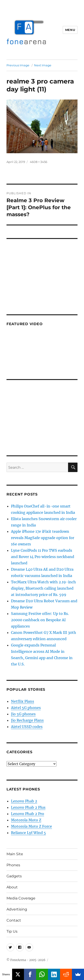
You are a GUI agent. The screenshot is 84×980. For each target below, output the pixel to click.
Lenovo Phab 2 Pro (28, 814)
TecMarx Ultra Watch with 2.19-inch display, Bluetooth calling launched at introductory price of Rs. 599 (43, 588)
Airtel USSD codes (27, 727)
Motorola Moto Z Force (31, 826)
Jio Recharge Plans (27, 720)
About (12, 887)
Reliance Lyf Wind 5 (28, 833)
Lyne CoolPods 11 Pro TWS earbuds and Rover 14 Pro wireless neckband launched (43, 557)
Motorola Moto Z (26, 820)
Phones (13, 865)
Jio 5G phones (23, 714)
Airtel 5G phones (26, 708)
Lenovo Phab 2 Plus (28, 807)
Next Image (43, 65)
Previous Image (18, 65)
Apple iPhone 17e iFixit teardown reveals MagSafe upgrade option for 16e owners (43, 538)
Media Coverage (21, 898)
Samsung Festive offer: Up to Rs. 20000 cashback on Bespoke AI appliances (40, 620)
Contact (14, 920)
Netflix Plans (23, 701)
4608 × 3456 (39, 162)
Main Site (15, 854)
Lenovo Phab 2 (24, 801)
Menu (70, 30)
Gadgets (14, 876)
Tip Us (12, 931)
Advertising (17, 909)
